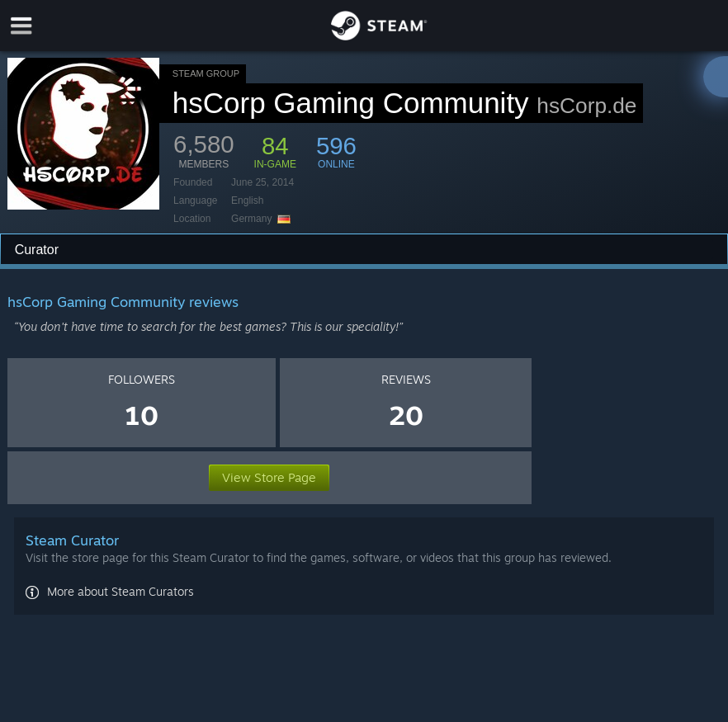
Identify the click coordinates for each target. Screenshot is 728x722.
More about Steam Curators (121, 591)
